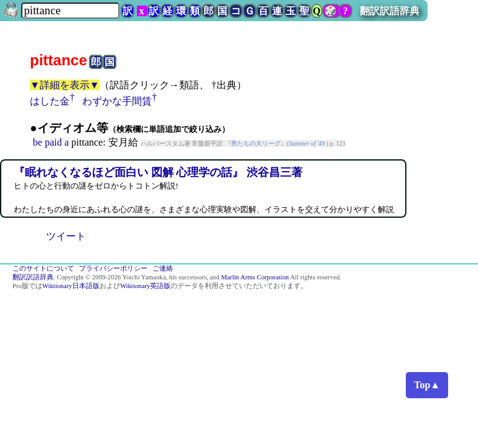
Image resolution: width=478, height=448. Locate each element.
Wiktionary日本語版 (71, 286)
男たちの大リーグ (256, 143)
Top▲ (427, 385)
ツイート (66, 236)
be (38, 142)
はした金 (50, 101)
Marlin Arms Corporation (255, 277)
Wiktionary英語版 (145, 286)
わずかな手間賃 (117, 101)
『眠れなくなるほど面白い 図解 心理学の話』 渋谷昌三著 (158, 172)
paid (54, 142)
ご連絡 (163, 268)
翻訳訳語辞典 (390, 11)
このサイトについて (43, 268)
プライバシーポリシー (113, 268)
